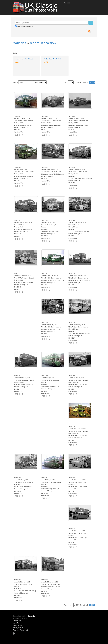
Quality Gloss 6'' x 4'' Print (24, 59)
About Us (16, 623)
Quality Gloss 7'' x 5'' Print (52, 59)
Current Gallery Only (25, 26)
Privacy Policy (18, 628)
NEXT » (92, 82)
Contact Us (17, 621)
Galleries (67, 3)
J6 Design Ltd (31, 616)
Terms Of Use (18, 625)
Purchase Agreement (20, 630)
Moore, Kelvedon (43, 43)
